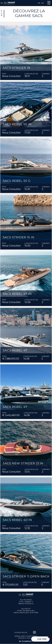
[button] (40, 639)
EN (43, 3)
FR (39, 3)
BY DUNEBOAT (26, 641)
